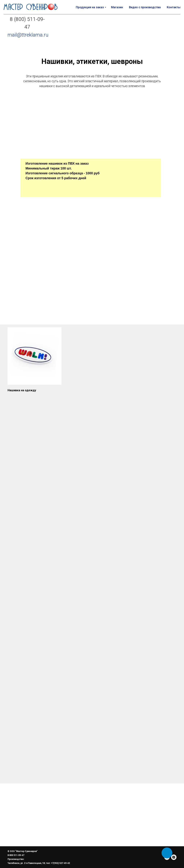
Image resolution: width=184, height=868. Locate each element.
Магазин (117, 7)
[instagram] (174, 857)
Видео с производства (145, 7)
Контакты (174, 7)
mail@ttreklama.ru (28, 35)
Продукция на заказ (90, 7)
